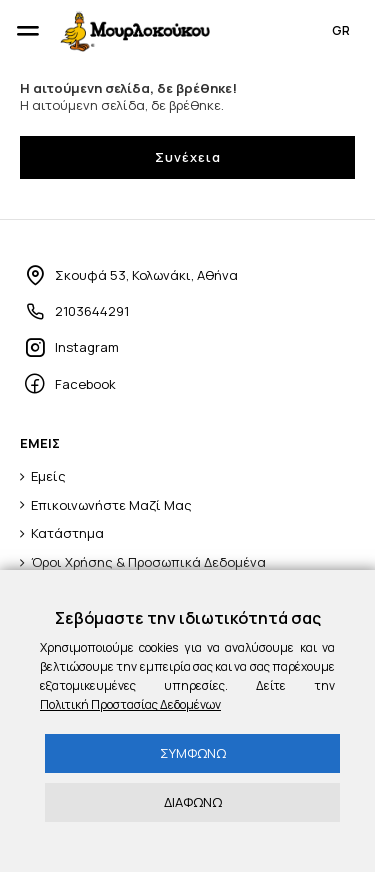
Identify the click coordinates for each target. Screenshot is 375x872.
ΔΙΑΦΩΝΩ (193, 802)
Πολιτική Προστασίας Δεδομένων (130, 704)
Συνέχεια (188, 157)
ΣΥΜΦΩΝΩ (193, 753)
